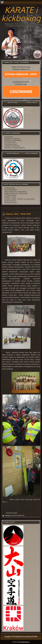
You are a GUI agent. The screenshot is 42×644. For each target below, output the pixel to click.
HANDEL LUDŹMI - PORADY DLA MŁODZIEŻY (20, 199)
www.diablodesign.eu (24, 642)
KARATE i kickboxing (21, 14)
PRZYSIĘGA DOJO (11, 144)
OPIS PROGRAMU (11, 190)
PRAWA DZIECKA (10, 201)
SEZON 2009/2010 (18, 515)
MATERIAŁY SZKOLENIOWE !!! (15, 148)
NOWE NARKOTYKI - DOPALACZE (16, 194)
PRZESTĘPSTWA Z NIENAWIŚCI (15, 192)
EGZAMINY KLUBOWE (12, 139)
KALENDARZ (9, 137)
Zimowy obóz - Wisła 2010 (18, 214)
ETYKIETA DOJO (10, 142)
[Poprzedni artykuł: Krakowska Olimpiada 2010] (12, 513)
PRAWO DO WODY (11, 203)
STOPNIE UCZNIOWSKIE (13, 140)
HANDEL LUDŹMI (10, 197)
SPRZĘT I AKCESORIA (12, 146)
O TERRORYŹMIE (10, 195)
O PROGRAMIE (10, 188)
